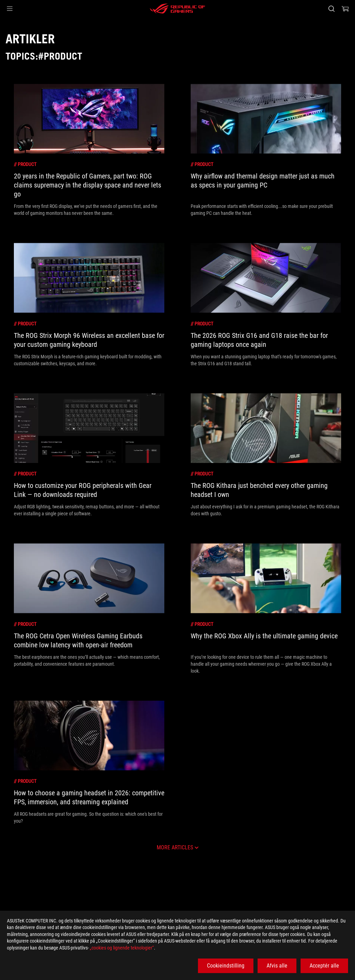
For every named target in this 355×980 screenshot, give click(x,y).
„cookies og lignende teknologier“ (122, 948)
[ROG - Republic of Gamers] (177, 9)
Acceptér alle (324, 966)
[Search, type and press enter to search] (331, 9)
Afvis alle (277, 966)
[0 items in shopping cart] (345, 9)
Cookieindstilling (226, 966)
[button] (10, 9)
